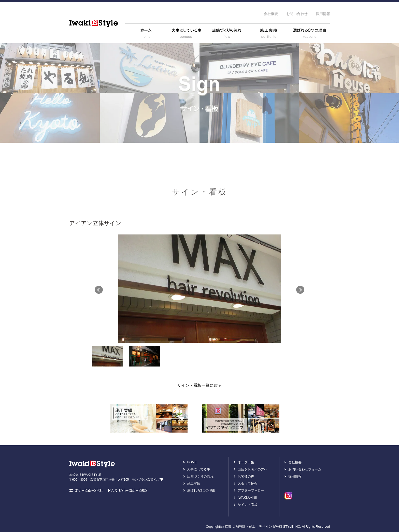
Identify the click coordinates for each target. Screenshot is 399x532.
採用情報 (323, 14)
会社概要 (271, 14)
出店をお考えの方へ (253, 469)
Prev (99, 290)
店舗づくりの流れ (200, 476)
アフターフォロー (251, 490)
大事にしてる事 (199, 469)
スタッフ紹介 (248, 484)
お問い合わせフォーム (305, 469)
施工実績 (194, 484)
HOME (192, 462)
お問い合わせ (297, 14)
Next (300, 290)
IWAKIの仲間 (247, 498)
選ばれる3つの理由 (201, 490)
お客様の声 (246, 476)
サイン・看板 (248, 505)
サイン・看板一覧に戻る (199, 385)
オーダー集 (246, 462)
